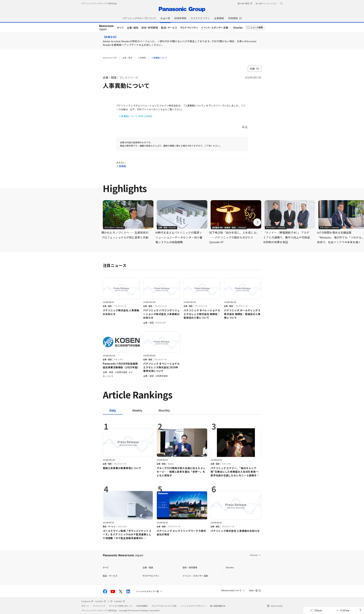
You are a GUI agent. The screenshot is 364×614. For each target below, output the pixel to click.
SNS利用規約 (142, 606)
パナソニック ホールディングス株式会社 (99, 3)
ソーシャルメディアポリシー (193, 606)
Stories (238, 28)
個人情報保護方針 (218, 606)
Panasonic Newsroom (123, 555)
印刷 (254, 69)
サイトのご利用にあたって (121, 606)
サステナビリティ (189, 28)
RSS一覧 (254, 591)
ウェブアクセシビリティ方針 (164, 606)
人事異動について (159, 58)
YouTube (100, 601)
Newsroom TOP (110, 58)
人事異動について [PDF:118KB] (136, 116)
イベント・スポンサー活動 (215, 28)
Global (254, 555)
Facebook (87, 601)
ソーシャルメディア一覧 (147, 591)
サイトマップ (99, 606)
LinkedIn (119, 601)
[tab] (137, 410)
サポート (85, 606)
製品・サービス (169, 28)
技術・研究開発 (150, 28)
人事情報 (142, 58)
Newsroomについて (231, 590)
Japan (106, 28)
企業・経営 (133, 28)
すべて (120, 28)
